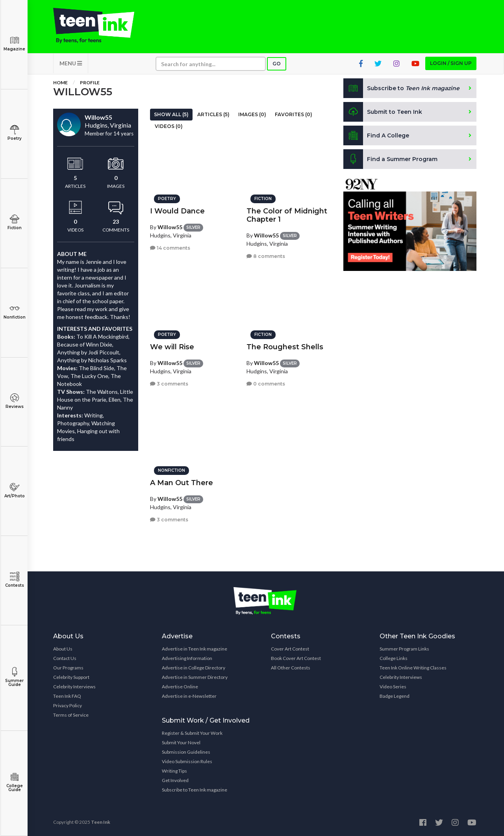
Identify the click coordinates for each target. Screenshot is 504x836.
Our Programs (68, 668)
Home (60, 82)
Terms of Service (71, 715)
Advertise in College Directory (194, 668)
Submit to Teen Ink (383, 112)
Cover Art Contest (290, 649)
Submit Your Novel (181, 742)
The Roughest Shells (285, 347)
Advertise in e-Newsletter (189, 696)
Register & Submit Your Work (192, 733)
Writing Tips (174, 771)
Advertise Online (180, 687)
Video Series (393, 687)
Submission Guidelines (186, 752)
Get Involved (175, 780)
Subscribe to (401, 88)
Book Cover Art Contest (296, 658)
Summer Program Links (404, 649)
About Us (63, 649)
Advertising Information (187, 658)
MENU (71, 63)
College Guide (14, 782)
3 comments (169, 384)
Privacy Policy (68, 705)
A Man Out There (182, 483)
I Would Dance (177, 211)
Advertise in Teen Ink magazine (195, 649)
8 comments (266, 256)
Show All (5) (171, 114)
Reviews (14, 401)
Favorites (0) (294, 114)
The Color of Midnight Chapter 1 (287, 215)
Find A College (376, 135)
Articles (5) (213, 114)
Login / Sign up (451, 63)
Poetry (14, 133)
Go (277, 64)
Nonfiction (14, 312)
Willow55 (170, 227)
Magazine (14, 44)
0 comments (266, 384)
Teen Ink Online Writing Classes (413, 668)
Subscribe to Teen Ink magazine (195, 790)
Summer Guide (14, 677)
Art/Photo (14, 490)
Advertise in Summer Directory (195, 677)
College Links (394, 658)
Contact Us (65, 658)
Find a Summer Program (390, 159)
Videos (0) (169, 126)
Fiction (14, 222)
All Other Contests (291, 668)
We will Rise (172, 347)
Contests (14, 580)
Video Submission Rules (187, 761)
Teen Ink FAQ (67, 696)
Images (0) (252, 114)
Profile (90, 82)
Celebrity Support (71, 677)
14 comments (170, 248)
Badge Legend (395, 696)
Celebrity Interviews (74, 687)
